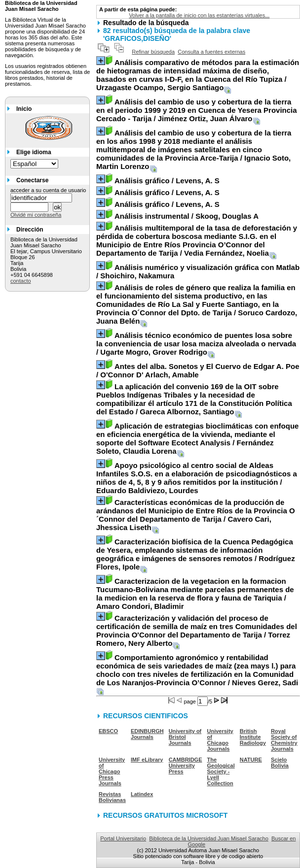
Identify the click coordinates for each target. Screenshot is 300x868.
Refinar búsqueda (153, 52)
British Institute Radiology (253, 737)
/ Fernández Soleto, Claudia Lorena (197, 438)
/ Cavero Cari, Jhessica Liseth (196, 515)
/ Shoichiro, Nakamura (198, 271)
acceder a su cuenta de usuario (48, 190)
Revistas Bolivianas (112, 797)
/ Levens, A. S (167, 181)
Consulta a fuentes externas (211, 52)
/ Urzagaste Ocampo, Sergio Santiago (198, 75)
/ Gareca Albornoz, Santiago (194, 399)
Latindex (142, 794)
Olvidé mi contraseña (36, 215)
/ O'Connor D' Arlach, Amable (198, 370)
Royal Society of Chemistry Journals (284, 740)
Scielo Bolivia (280, 763)
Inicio (24, 109)
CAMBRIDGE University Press (186, 766)
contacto (21, 281)
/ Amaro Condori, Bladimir (195, 594)
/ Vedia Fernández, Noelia (197, 240)
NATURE (251, 760)
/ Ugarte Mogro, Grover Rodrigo (196, 344)
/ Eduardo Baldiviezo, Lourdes (197, 478)
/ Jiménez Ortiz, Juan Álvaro (197, 110)
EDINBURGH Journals (147, 734)
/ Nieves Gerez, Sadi (197, 670)
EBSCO (108, 731)
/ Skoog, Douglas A (187, 216)
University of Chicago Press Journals (112, 771)
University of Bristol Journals (185, 737)
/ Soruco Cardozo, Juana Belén (197, 304)
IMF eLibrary (147, 760)
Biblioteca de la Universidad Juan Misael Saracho (209, 838)
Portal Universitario (123, 838)
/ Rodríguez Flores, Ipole (196, 554)
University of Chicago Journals (220, 740)
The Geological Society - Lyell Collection (221, 771)
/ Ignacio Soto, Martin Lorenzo (194, 150)
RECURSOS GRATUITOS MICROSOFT (165, 815)
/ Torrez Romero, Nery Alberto (197, 631)
